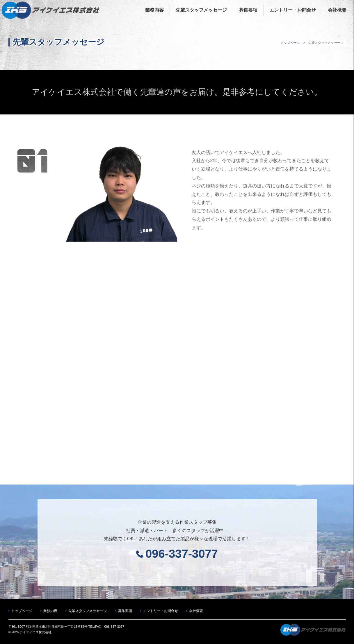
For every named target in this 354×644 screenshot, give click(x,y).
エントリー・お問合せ (293, 10)
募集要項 (248, 10)
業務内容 (154, 10)
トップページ (290, 43)
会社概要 (337, 10)
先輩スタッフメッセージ (201, 10)
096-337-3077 (182, 554)
